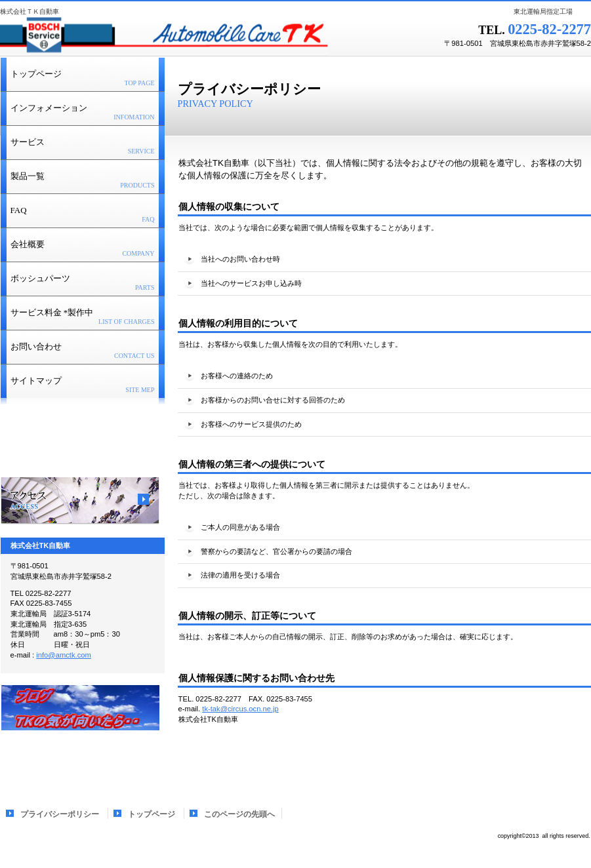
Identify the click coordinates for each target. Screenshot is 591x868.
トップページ (152, 814)
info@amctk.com (63, 655)
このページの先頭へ (549, 760)
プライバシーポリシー (61, 814)
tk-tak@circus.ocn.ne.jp (240, 709)
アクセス (80, 501)
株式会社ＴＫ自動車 (164, 36)
